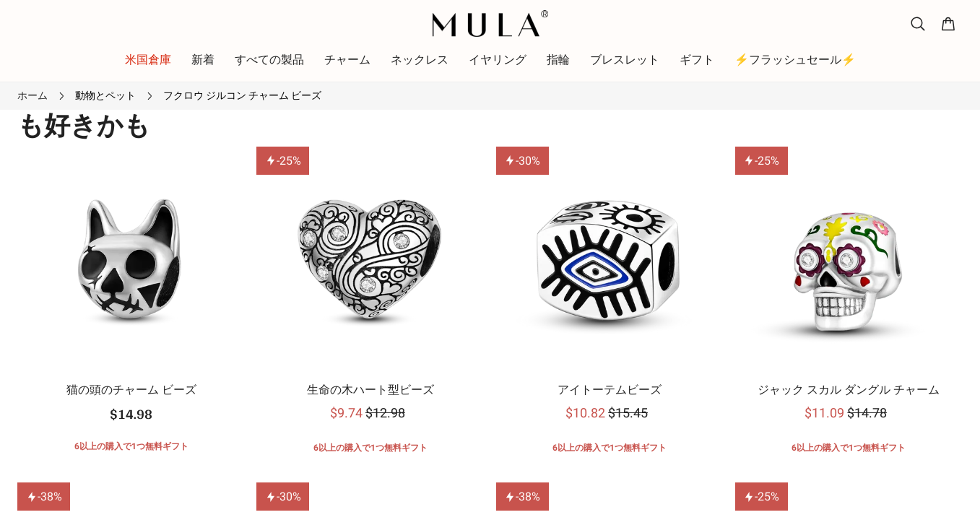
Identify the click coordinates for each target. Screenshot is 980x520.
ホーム (32, 95)
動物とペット (105, 95)
